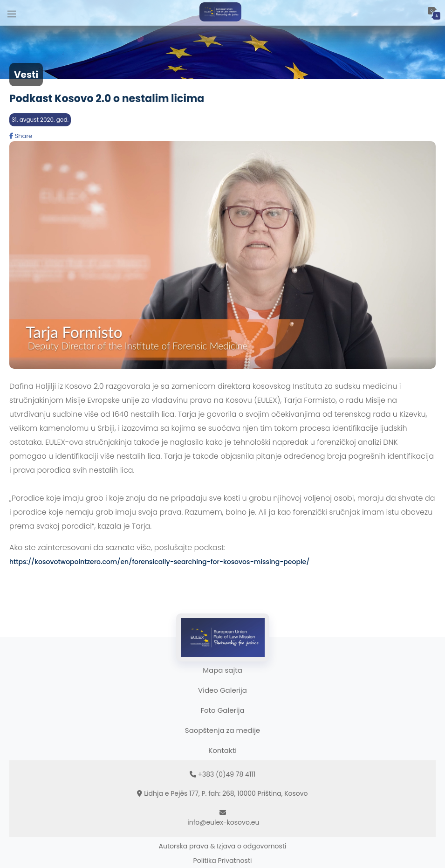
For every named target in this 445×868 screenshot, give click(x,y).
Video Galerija (222, 690)
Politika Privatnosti (223, 861)
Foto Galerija (222, 710)
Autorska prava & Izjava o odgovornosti (223, 846)
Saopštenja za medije (222, 730)
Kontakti (222, 750)
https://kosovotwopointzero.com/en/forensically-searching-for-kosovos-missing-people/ (159, 562)
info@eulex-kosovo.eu (223, 822)
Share (21, 136)
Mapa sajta (222, 670)
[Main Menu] (12, 13)
